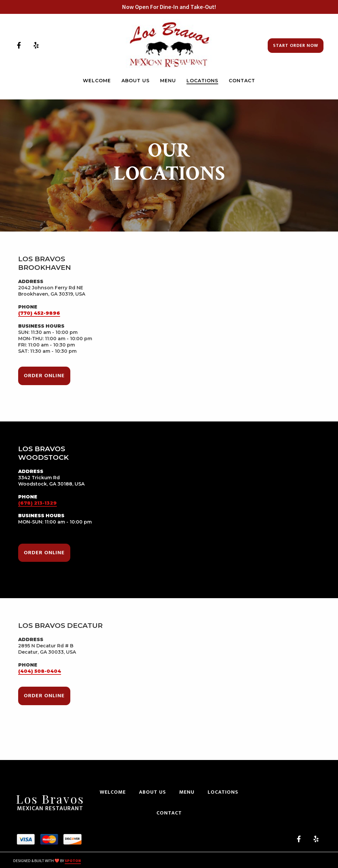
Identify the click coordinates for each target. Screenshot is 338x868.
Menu (189, 792)
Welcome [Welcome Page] (97, 81)
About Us (154, 792)
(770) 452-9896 (39, 313)
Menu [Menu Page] (168, 81)
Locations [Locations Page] (202, 81)
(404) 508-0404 (40, 671)
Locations (225, 792)
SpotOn (73, 861)
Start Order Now (296, 45)
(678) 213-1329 (37, 503)
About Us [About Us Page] (135, 81)
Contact (171, 813)
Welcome (115, 792)
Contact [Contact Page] (242, 81)
